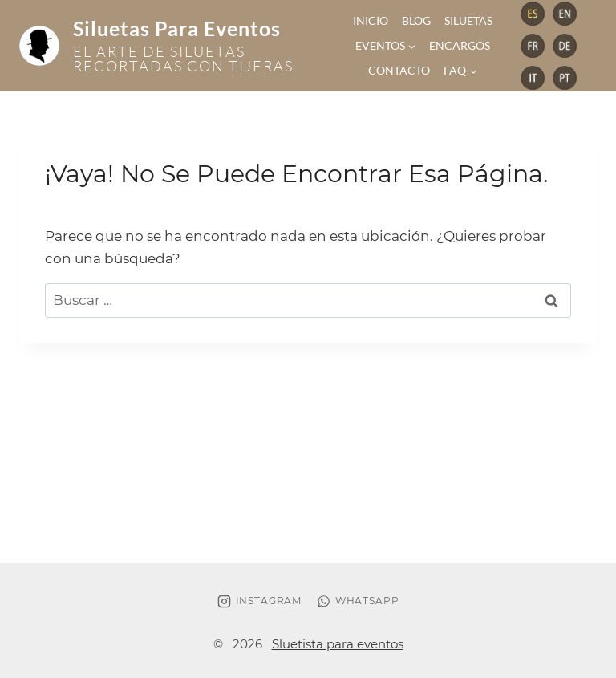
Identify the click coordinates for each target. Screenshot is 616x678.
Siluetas (468, 20)
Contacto (399, 70)
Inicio (371, 20)
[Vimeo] (565, 78)
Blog (416, 20)
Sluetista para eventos (338, 644)
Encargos (460, 45)
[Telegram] (533, 14)
